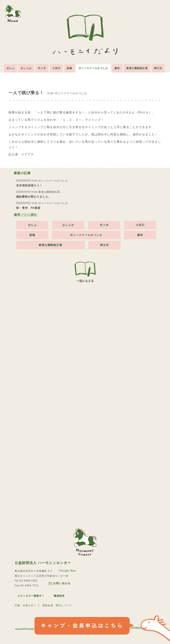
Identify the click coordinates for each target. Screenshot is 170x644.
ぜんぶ (10, 68)
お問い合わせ (60, 583)
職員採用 (59, 596)
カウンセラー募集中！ (31, 596)
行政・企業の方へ (25, 605)
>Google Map (67, 571)
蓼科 (117, 68)
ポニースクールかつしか (93, 68)
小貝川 (56, 68)
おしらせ (26, 68)
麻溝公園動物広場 (137, 68)
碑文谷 (158, 68)
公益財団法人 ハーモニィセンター (43, 563)
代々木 (42, 68)
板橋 (69, 68)
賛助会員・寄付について (57, 605)
